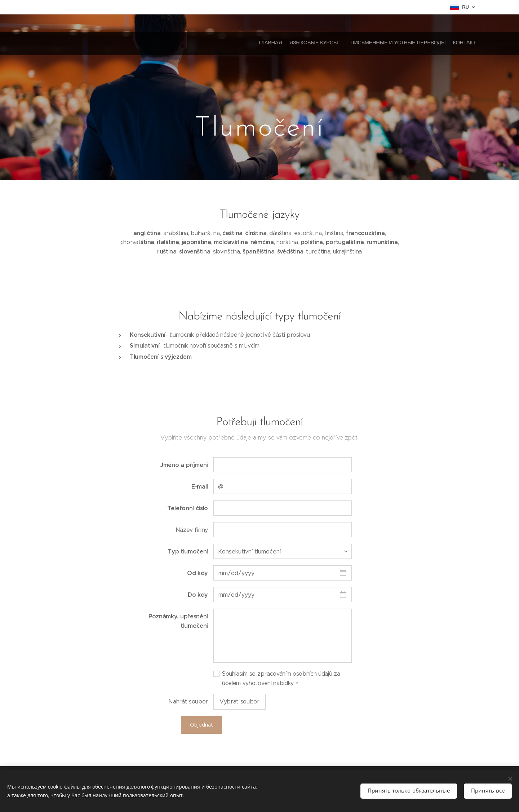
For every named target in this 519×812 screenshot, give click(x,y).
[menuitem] (450, 43)
